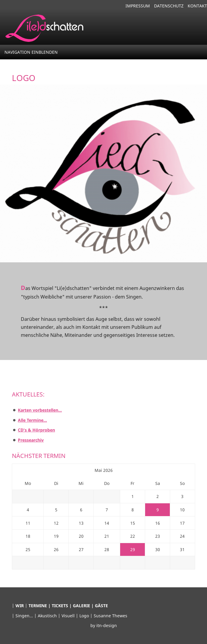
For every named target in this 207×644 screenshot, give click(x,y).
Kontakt (197, 6)
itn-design (107, 625)
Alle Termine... (32, 420)
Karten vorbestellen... (40, 410)
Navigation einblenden (31, 52)
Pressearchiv (31, 440)
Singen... (25, 616)
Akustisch (48, 616)
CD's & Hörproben (36, 430)
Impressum (138, 6)
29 (133, 549)
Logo (85, 616)
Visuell (69, 616)
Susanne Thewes (110, 616)
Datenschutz (169, 6)
